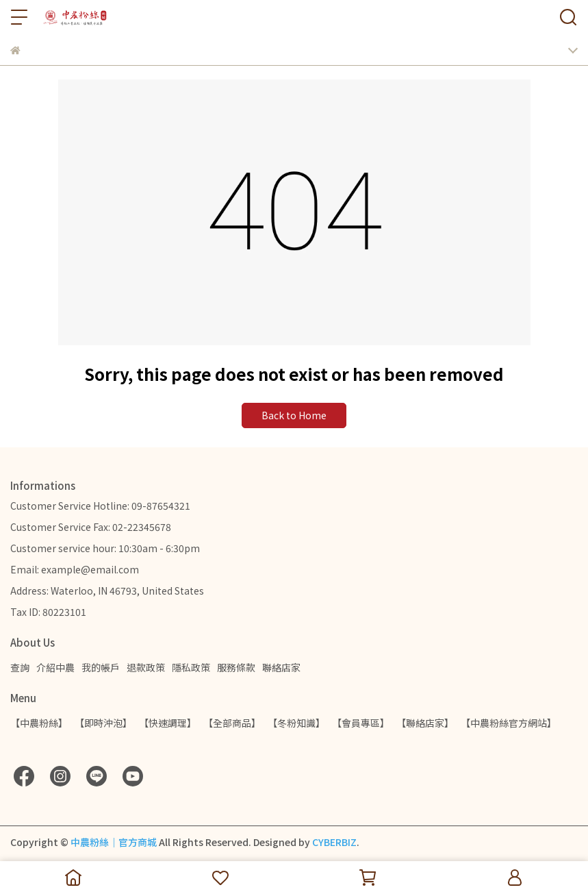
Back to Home (294, 415)
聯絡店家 (281, 667)
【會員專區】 (361, 723)
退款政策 (146, 667)
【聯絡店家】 (425, 723)
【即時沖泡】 (103, 723)
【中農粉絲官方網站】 (509, 723)
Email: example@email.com (75, 569)
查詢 (20, 667)
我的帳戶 (101, 667)
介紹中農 (55, 667)
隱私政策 (191, 667)
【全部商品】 (232, 723)
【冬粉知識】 (296, 723)
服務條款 (236, 667)
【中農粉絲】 (39, 723)
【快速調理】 (168, 723)
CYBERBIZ (334, 842)
